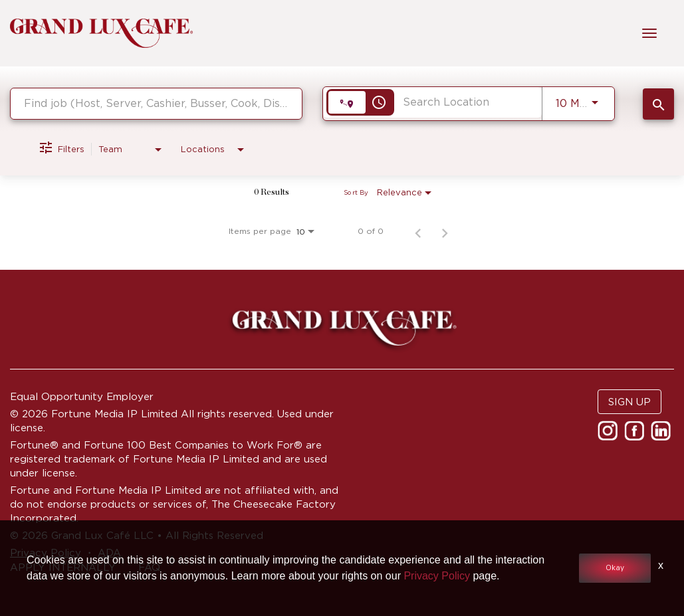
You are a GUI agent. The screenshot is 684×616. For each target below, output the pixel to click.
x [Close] (661, 565)
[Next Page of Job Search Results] (445, 231)
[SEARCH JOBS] (658, 104)
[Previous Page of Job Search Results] (418, 231)
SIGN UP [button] (629, 402)
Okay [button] (615, 568)
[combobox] (156, 103)
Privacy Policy (437, 576)
